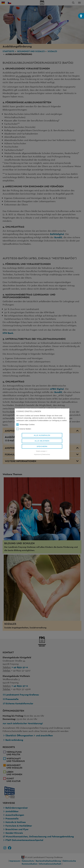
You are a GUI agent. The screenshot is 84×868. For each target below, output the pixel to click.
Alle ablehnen (42, 441)
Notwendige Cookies (25, 425)
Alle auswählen (42, 435)
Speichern (42, 446)
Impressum (38, 454)
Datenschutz (46, 454)
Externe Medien (24, 429)
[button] (81, 16)
